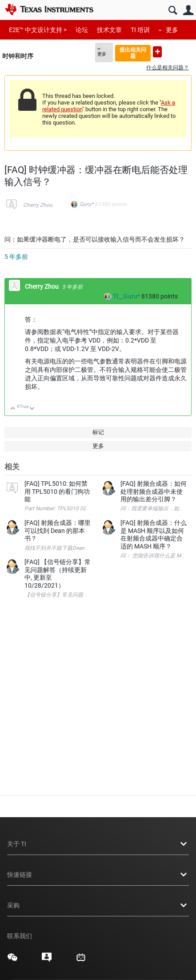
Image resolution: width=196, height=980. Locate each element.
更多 (172, 30)
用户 (188, 10)
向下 (32, 409)
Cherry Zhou (38, 205)
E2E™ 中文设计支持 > (38, 30)
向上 (13, 409)
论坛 (82, 30)
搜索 (173, 10)
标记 (98, 432)
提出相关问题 (133, 53)
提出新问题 (157, 52)
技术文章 (109, 30)
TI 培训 (140, 30)
